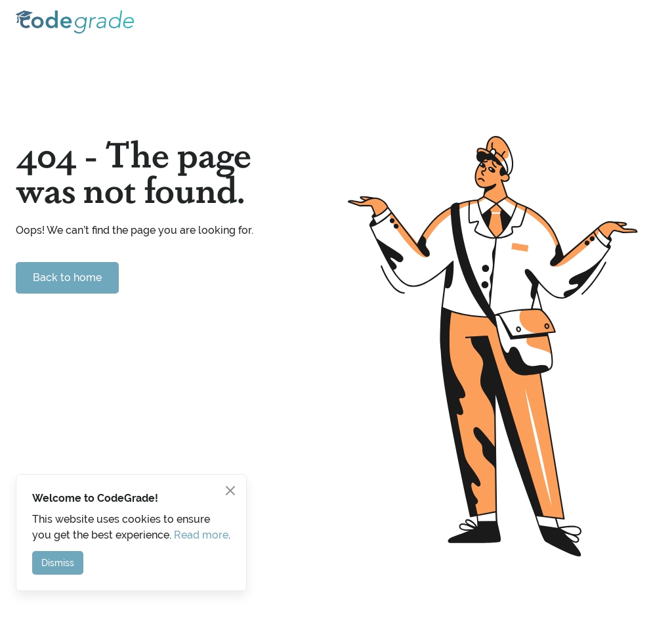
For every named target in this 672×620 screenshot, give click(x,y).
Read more (201, 535)
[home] (75, 22)
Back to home (67, 277)
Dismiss (58, 563)
